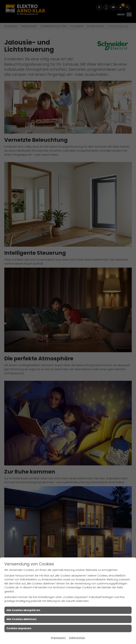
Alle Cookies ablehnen (21, 619)
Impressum (58, 638)
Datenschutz (77, 638)
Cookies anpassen (19, 628)
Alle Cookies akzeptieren (23, 610)
